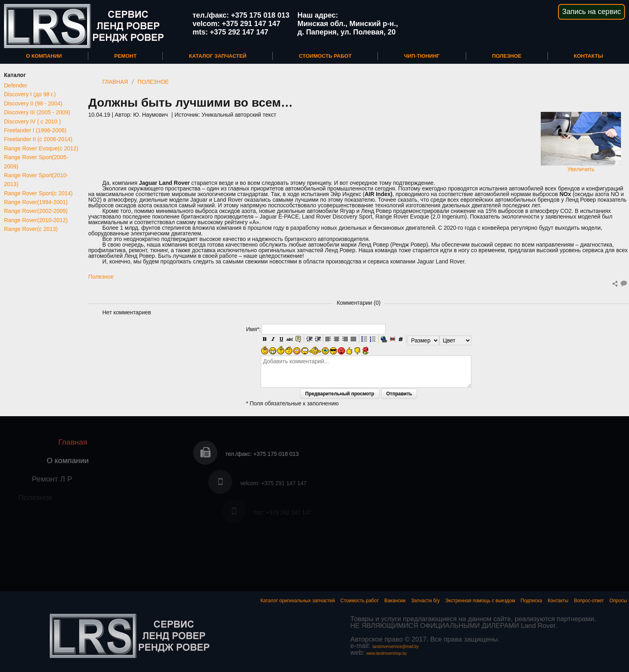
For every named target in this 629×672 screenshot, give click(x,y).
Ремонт (126, 56)
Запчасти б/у (425, 601)
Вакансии (395, 601)
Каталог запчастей (218, 56)
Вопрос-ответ (589, 601)
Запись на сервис (591, 12)
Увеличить (581, 166)
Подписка (531, 601)
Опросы (618, 601)
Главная (115, 82)
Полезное (506, 56)
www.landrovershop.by (555, 653)
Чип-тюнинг (422, 56)
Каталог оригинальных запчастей (298, 601)
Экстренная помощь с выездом (480, 601)
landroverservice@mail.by (563, 647)
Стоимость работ (325, 56)
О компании (44, 56)
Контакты (588, 56)
